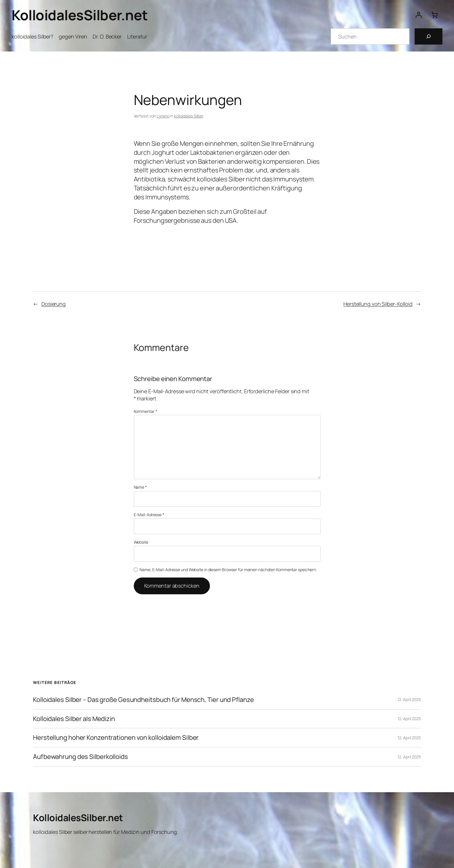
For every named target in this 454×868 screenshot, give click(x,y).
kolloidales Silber (189, 116)
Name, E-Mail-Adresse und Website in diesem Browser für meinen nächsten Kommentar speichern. (228, 570)
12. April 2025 (409, 699)
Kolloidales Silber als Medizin (74, 719)
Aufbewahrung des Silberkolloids (80, 757)
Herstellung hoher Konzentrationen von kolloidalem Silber (116, 738)
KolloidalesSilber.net (80, 15)
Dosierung (54, 304)
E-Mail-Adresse (149, 515)
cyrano (163, 116)
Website (141, 542)
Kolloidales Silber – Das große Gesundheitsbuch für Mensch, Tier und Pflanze (143, 700)
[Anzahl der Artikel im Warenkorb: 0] (434, 15)
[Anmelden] (419, 15)
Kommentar (145, 411)
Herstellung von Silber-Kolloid (378, 304)
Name (140, 487)
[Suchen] (429, 36)
